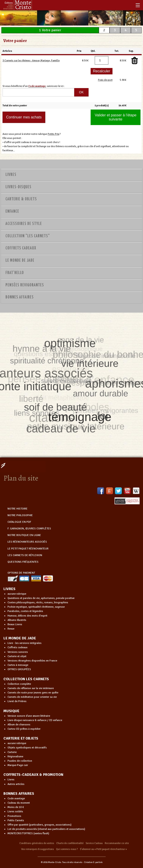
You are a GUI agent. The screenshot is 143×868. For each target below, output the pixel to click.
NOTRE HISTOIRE (18, 509)
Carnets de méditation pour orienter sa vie (32, 697)
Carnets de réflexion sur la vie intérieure (31, 688)
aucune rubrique (17, 594)
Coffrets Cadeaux (21, 248)
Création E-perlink (93, 862)
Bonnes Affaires (20, 297)
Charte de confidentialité (70, 843)
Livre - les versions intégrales (24, 643)
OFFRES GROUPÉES (19, 669)
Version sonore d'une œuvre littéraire (29, 716)
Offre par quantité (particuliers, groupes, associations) (40, 825)
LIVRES (9, 589)
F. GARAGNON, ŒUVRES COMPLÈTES (29, 529)
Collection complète (19, 684)
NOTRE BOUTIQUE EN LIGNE (24, 535)
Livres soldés (15, 812)
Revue (11, 629)
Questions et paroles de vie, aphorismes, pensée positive (41, 598)
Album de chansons (19, 725)
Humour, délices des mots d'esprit (27, 616)
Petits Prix (53, 134)
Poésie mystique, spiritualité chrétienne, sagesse (36, 607)
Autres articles (16, 784)
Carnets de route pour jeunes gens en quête (33, 693)
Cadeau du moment (19, 803)
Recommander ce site (117, 843)
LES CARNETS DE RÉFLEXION (25, 555)
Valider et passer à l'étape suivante (116, 117)
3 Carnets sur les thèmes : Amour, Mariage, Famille (31, 60)
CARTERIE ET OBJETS (21, 738)
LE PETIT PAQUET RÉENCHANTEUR (28, 549)
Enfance (12, 212)
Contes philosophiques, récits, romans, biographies (38, 603)
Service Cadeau (94, 843)
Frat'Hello (15, 273)
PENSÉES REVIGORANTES (25, 285)
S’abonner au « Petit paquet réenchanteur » (103, 849)
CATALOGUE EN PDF (19, 522)
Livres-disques (18, 187)
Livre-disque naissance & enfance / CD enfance (35, 720)
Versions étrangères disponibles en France (32, 661)
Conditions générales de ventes (37, 843)
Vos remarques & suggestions (38, 849)
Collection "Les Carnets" (28, 236)
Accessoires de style (24, 224)
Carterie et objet (17, 656)
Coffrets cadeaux (18, 647)
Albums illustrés (17, 620)
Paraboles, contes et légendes (25, 611)
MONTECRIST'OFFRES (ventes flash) (28, 833)
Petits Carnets (16, 820)
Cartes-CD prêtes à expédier (24, 729)
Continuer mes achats (24, 117)
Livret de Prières (17, 701)
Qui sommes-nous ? (67, 849)
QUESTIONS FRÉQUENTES (23, 562)
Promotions (14, 816)
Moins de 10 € (16, 807)
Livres (11, 175)
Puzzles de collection (20, 761)
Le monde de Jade (20, 261)
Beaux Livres (15, 624)
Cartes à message (18, 665)
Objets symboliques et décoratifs (27, 748)
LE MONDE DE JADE (20, 638)
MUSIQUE (11, 711)
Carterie (12, 752)
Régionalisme (15, 757)
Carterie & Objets (21, 199)
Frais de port (105, 80)
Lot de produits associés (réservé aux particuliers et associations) (46, 829)
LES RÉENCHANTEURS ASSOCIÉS (27, 542)
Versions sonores (18, 652)
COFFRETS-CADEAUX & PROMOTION (33, 775)
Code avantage (16, 799)
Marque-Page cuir (18, 765)
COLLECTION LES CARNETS (26, 679)
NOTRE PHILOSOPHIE (20, 515)
